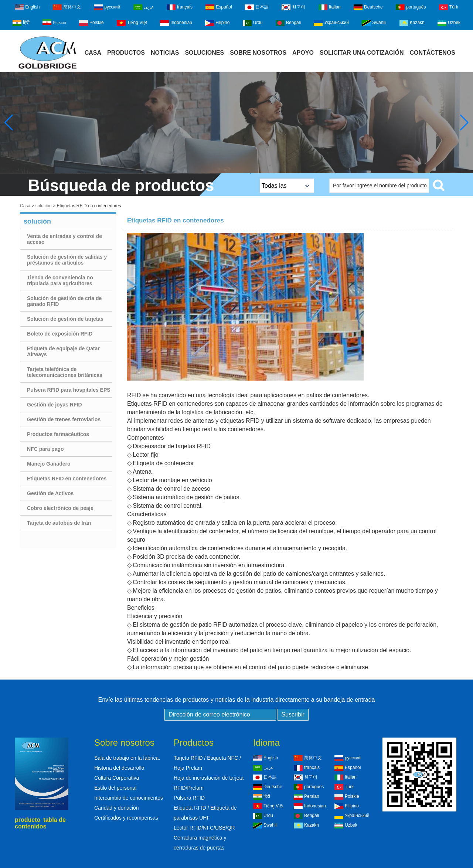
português (411, 7)
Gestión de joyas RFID (55, 405)
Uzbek (449, 23)
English (27, 7)
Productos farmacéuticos (58, 434)
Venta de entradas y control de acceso (64, 239)
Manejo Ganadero (49, 464)
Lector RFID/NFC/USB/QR (204, 828)
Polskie (91, 23)
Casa (93, 53)
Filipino (217, 23)
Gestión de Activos (50, 493)
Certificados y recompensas (126, 818)
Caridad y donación (117, 808)
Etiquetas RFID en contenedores (67, 479)
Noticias (165, 53)
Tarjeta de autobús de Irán (59, 523)
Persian (54, 22)
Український (331, 23)
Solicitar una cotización (362, 53)
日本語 (257, 7)
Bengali (288, 23)
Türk (449, 7)
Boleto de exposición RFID (60, 334)
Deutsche (368, 7)
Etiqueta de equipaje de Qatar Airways (63, 351)
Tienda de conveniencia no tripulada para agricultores (60, 280)
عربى (144, 7)
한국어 (293, 7)
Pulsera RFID (189, 798)
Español (219, 7)
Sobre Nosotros (258, 53)
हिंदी (21, 23)
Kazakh (412, 23)
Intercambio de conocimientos (129, 798)
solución (44, 206)
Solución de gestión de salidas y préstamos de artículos (67, 260)
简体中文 (67, 7)
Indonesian (176, 23)
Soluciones (204, 53)
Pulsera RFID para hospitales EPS (69, 390)
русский (107, 7)
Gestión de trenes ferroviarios (64, 419)
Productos (126, 53)
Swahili (374, 23)
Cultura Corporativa (117, 778)
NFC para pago (45, 449)
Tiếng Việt (132, 23)
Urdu (253, 23)
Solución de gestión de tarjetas (65, 319)
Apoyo (303, 53)
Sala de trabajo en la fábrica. (127, 758)
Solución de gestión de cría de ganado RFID (64, 301)
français (180, 7)
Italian (330, 7)
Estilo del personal (115, 788)
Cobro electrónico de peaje (60, 508)
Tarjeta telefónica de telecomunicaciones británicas (65, 372)
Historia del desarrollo (119, 768)
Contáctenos (432, 53)
